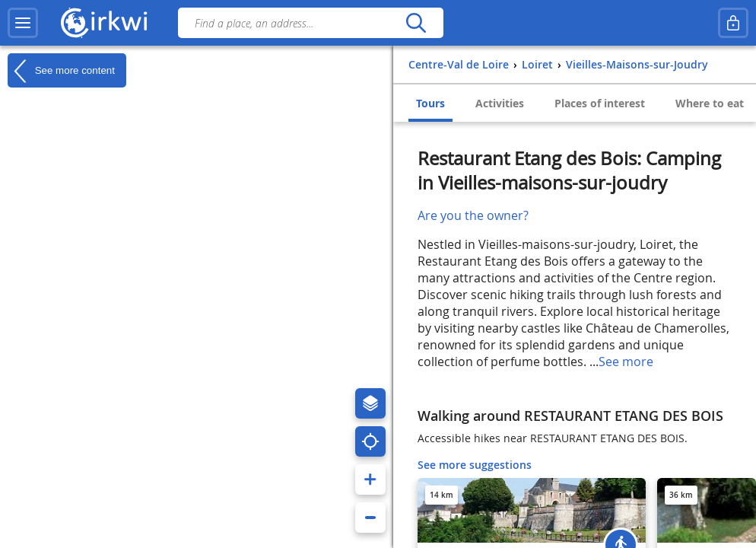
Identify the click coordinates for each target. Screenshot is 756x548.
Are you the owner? (473, 215)
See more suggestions (475, 465)
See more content (61, 71)
